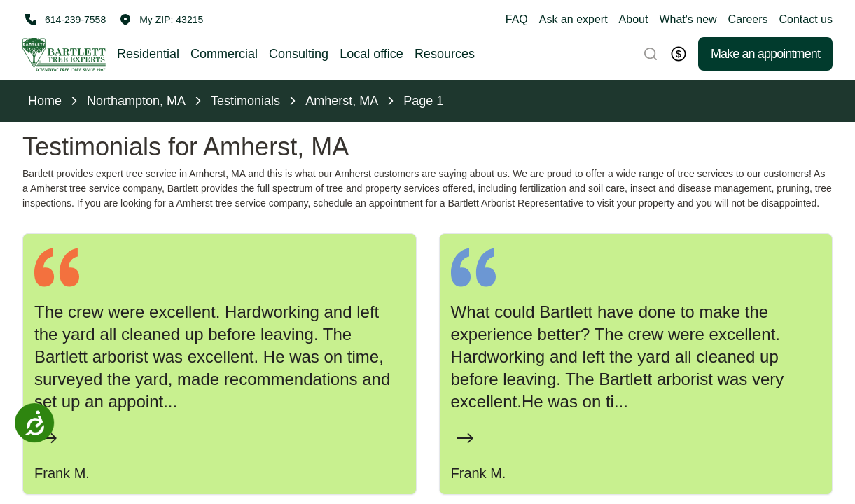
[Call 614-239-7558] (64, 20)
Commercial (224, 54)
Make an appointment (765, 54)
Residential (148, 54)
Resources (445, 54)
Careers (748, 19)
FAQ (517, 19)
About (634, 19)
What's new (688, 19)
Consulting (299, 54)
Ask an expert (574, 19)
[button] (161, 20)
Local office (371, 54)
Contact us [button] (806, 19)
